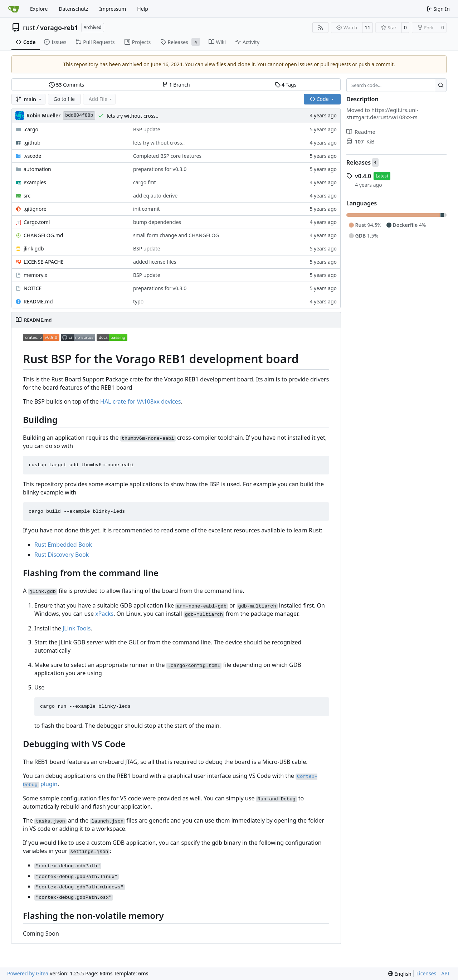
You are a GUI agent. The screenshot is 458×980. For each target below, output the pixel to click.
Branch (176, 85)
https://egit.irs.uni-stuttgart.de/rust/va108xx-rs (382, 113)
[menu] (400, 974)
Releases (359, 162)
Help (143, 9)
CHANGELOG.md (43, 235)
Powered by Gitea (28, 973)
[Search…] (441, 85)
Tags (286, 85)
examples (35, 182)
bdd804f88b (79, 115)
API (445, 973)
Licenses (427, 973)
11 (367, 27)
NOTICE (33, 288)
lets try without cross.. (132, 116)
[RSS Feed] (321, 28)
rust (29, 28)
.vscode (32, 156)
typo (138, 301)
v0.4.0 (363, 176)
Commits (67, 85)
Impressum (113, 9)
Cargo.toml (37, 222)
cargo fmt (145, 182)
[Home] (14, 9)
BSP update (147, 129)
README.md (38, 301)
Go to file (64, 99)
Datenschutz (73, 9)
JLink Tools (77, 628)
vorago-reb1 (59, 28)
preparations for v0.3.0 (160, 169)
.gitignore (35, 209)
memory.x (35, 275)
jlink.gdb (34, 248)
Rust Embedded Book (63, 545)
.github (32, 143)
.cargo (31, 129)
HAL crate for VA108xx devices (140, 401)
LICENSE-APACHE (44, 262)
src (27, 196)
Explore (39, 9)
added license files (155, 262)
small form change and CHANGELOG (176, 235)
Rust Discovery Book (62, 555)
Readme (361, 132)
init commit (147, 209)
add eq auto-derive (155, 196)
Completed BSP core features (167, 156)
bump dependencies (157, 222)
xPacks (104, 614)
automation (37, 169)
